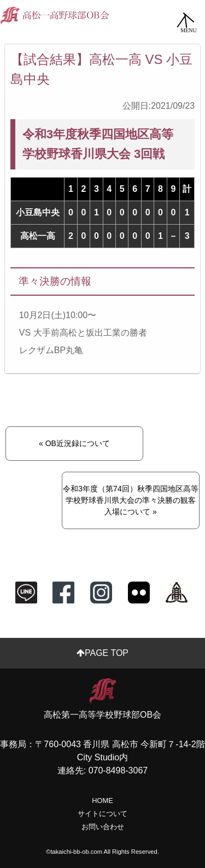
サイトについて (102, 814)
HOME (102, 800)
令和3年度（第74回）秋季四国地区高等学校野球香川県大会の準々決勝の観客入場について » (130, 500)
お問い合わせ (103, 827)
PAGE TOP (102, 653)
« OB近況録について (74, 443)
